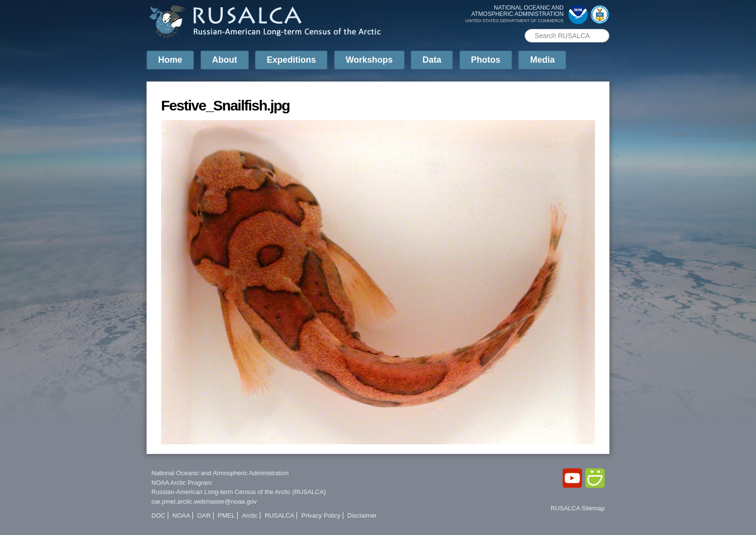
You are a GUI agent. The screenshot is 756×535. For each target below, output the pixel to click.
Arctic (250, 515)
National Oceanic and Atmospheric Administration (220, 473)
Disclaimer (362, 515)
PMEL (226, 515)
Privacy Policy (321, 515)
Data (432, 60)
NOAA (182, 515)
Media (542, 60)
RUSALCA (279, 515)
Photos (486, 60)
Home (170, 60)
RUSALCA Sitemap (578, 508)
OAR (204, 515)
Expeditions (291, 60)
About (225, 60)
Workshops (369, 60)
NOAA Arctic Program (182, 483)
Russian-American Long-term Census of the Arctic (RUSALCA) (239, 492)
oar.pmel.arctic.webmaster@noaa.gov (204, 501)
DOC (158, 515)
